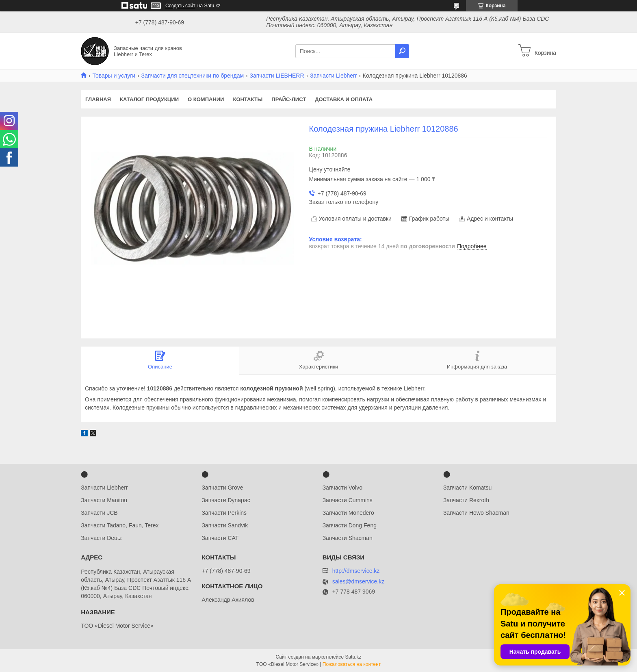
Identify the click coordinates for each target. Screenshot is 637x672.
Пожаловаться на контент (352, 664)
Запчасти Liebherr (333, 76)
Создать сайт (180, 6)
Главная (98, 99)
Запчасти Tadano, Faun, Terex (120, 525)
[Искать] (402, 51)
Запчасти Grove (222, 488)
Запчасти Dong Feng (350, 525)
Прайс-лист (289, 99)
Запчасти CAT (220, 538)
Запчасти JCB (99, 513)
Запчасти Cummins (348, 500)
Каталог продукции (149, 99)
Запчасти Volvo (342, 488)
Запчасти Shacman (348, 538)
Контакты (248, 99)
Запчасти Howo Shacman (476, 513)
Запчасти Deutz (101, 538)
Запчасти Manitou (104, 500)
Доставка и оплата (344, 99)
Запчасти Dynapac (226, 500)
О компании (206, 99)
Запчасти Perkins (224, 513)
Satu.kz (353, 657)
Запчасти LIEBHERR (277, 76)
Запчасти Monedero (348, 513)
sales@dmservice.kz (359, 582)
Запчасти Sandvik (225, 525)
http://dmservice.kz (356, 571)
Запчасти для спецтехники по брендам (193, 76)
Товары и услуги (114, 76)
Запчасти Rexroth (466, 500)
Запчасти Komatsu (467, 488)
